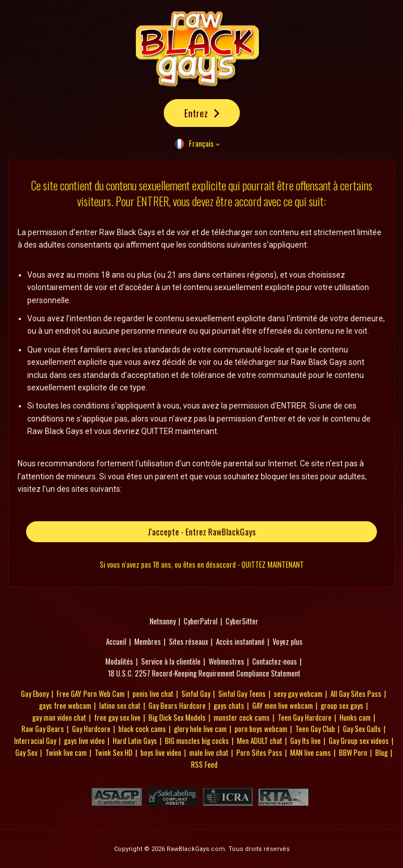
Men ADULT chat (260, 741)
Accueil (116, 641)
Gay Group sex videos (359, 741)
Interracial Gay (35, 741)
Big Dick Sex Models (177, 717)
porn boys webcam (261, 729)
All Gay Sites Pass (356, 693)
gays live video (84, 741)
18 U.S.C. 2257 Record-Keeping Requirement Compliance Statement (204, 673)
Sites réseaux (188, 641)
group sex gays (342, 705)
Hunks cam (355, 717)
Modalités (119, 661)
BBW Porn (353, 752)
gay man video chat (59, 717)
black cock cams (142, 729)
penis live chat (153, 693)
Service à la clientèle (171, 661)
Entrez (196, 113)
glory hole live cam (200, 729)
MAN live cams (311, 752)
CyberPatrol (201, 621)
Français (201, 143)
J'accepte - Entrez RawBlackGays (201, 531)
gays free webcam (65, 705)
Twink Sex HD (114, 752)
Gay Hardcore (91, 729)
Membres (148, 641)
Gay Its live (306, 741)
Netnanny (163, 621)
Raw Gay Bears (43, 729)
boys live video (161, 752)
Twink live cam (66, 752)
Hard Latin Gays (135, 741)
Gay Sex (26, 752)
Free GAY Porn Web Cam (91, 693)
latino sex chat (120, 705)
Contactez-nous (275, 661)
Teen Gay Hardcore (305, 717)
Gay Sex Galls (362, 729)
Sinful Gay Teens (242, 693)
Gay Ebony (35, 693)
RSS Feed (204, 764)
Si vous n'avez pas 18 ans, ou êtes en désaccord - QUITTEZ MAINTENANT (202, 564)
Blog (381, 752)
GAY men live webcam (283, 705)
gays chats (229, 705)
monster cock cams (242, 717)
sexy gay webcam (298, 693)
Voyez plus (288, 641)
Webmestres (226, 661)
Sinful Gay (196, 693)
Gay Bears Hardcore (177, 705)
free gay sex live (117, 717)
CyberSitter (242, 621)
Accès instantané (240, 641)
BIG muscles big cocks (197, 741)
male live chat (209, 752)
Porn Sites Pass (259, 752)
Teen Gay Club (315, 729)
